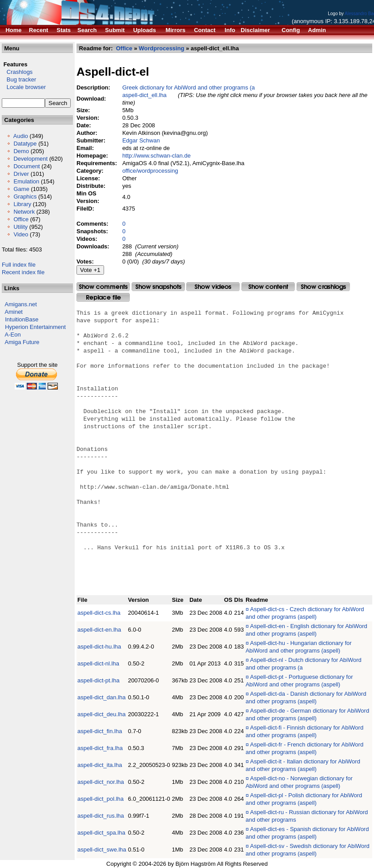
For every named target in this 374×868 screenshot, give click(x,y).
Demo (21, 151)
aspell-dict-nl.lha (98, 663)
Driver (21, 174)
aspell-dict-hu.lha (99, 647)
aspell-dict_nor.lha (101, 782)
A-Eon (13, 335)
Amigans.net (21, 304)
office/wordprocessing (150, 171)
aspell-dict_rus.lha (101, 816)
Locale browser (24, 87)
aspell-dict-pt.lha (99, 680)
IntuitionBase (22, 319)
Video (21, 234)
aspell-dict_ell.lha (145, 95)
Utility (20, 227)
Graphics (25, 197)
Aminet (14, 312)
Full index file (19, 265)
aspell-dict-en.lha (99, 630)
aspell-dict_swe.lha (102, 850)
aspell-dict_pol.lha (101, 799)
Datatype (25, 144)
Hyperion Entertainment (35, 327)
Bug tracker (19, 79)
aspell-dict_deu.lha (101, 714)
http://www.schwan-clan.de (157, 156)
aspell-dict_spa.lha (101, 833)
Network (24, 212)
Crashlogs (17, 72)
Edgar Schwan (141, 140)
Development (30, 159)
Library (22, 204)
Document (26, 166)
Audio (21, 136)
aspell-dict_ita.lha (100, 765)
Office (21, 219)
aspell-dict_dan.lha (101, 697)
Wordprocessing (161, 48)
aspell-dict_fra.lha (100, 748)
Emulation (26, 181)
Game (21, 189)
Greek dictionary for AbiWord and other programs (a (189, 87)
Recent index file (23, 272)
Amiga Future (22, 342)
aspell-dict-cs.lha (99, 613)
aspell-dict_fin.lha (100, 731)
